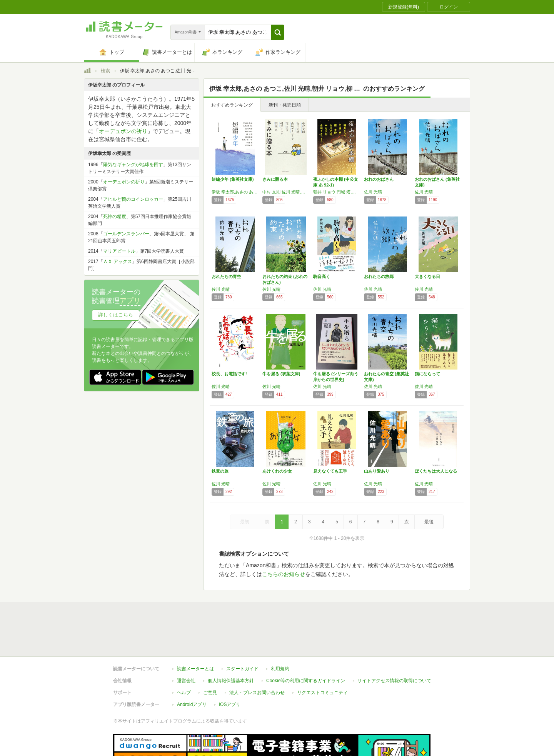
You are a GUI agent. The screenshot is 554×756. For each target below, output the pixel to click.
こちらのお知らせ (284, 574)
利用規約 (280, 633)
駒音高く (322, 276)
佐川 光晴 (373, 192)
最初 (245, 522)
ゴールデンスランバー (126, 234)
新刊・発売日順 (285, 105)
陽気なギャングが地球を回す (133, 165)
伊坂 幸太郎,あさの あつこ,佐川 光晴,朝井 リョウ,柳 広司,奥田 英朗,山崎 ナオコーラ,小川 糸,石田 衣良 (235, 192)
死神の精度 (115, 216)
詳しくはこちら (116, 315)
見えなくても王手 (330, 471)
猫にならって (427, 374)
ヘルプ (184, 657)
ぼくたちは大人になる (436, 471)
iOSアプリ (230, 669)
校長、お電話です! (229, 374)
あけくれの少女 (277, 471)
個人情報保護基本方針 (231, 645)
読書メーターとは (195, 633)
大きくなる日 (427, 276)
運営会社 (186, 645)
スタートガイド (242, 633)
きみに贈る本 (275, 179)
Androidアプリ (192, 669)
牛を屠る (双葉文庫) (281, 374)
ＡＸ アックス (118, 261)
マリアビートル (119, 251)
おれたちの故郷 (379, 276)
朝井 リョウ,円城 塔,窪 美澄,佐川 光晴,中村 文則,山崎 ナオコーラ (337, 192)
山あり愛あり (377, 471)
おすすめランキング (232, 105)
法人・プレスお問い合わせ (257, 657)
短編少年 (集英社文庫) (233, 179)
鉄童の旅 (220, 471)
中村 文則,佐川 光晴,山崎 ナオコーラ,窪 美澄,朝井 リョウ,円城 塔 (286, 192)
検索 (105, 71)
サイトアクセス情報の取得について (394, 645)
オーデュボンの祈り (123, 131)
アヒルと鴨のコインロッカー (133, 199)
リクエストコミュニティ (322, 657)
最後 (429, 522)
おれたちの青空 (226, 276)
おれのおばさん (379, 179)
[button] (278, 32)
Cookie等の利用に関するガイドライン (306, 645)
